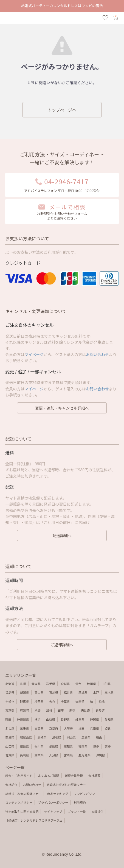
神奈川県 (23, 719)
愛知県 (109, 719)
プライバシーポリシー (53, 802)
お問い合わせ (97, 354)
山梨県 (51, 719)
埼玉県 (39, 701)
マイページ (34, 354)
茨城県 (83, 692)
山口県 (10, 746)
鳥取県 (42, 737)
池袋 (38, 710)
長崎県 (25, 755)
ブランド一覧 (77, 811)
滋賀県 (39, 728)
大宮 (52, 701)
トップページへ (62, 110)
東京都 (10, 710)
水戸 (96, 692)
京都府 (54, 728)
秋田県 (91, 684)
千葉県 (65, 701)
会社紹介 (11, 785)
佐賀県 (10, 755)
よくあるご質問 (49, 776)
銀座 (61, 710)
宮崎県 (68, 755)
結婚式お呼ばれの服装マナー (66, 785)
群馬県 (25, 701)
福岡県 (83, 746)
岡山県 (71, 737)
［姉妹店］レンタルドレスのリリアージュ (34, 820)
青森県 (36, 684)
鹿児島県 (84, 755)
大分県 (54, 755)
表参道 (100, 710)
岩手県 (51, 684)
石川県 (54, 692)
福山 (99, 737)
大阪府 (68, 728)
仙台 (78, 684)
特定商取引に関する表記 (22, 811)
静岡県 (95, 719)
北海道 (10, 684)
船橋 (102, 701)
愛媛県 (54, 746)
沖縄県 (101, 755)
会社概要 (94, 776)
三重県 (25, 728)
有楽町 (25, 710)
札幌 (23, 684)
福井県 (68, 692)
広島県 (86, 737)
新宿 (72, 710)
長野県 (65, 719)
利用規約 (80, 802)
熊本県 (39, 755)
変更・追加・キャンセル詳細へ (62, 408)
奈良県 (10, 737)
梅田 (81, 728)
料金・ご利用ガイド (19, 776)
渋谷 (49, 710)
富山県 (39, 692)
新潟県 (25, 692)
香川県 (39, 746)
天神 (108, 746)
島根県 (57, 737)
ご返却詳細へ (62, 645)
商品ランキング (58, 794)
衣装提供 (97, 811)
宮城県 (65, 684)
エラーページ (62, 18)
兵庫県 (95, 728)
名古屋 (10, 728)
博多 (96, 746)
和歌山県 (26, 737)
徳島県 (25, 746)
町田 (8, 719)
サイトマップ (53, 811)
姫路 (108, 728)
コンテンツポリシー (19, 802)
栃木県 (109, 692)
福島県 (10, 692)
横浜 (38, 719)
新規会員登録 (74, 776)
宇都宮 (10, 701)
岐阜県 (80, 719)
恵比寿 (85, 710)
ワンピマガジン (84, 794)
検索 (19, 18)
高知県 (68, 746)
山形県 (106, 684)
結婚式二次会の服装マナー (23, 794)
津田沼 (80, 701)
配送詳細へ (62, 536)
